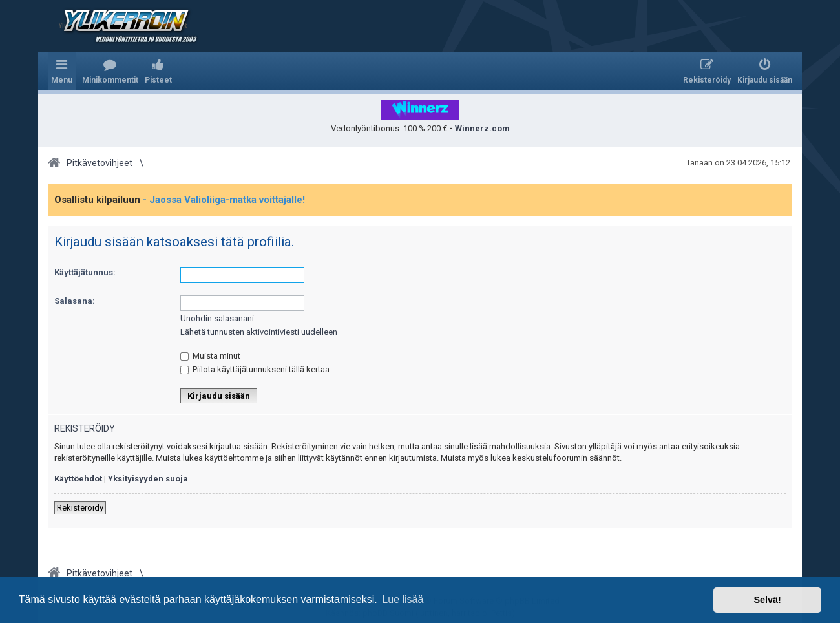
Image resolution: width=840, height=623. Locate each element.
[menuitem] (110, 71)
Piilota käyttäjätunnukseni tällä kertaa (255, 369)
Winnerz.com (482, 128)
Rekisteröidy (80, 508)
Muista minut (210, 356)
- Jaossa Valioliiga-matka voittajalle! (224, 200)
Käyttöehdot (78, 479)
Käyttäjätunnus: (85, 272)
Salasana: (75, 301)
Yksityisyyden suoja (148, 479)
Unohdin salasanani (217, 318)
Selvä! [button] (767, 600)
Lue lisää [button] (403, 599)
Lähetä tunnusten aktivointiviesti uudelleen (259, 332)
